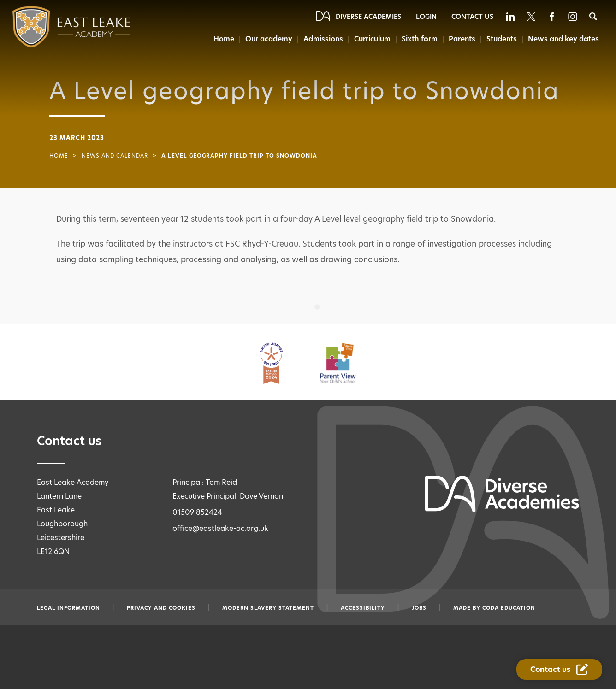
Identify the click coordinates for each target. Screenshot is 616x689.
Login (426, 17)
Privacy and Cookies (161, 608)
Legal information (68, 608)
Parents (462, 39)
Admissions (322, 39)
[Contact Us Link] (559, 669)
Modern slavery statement (268, 608)
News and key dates (564, 39)
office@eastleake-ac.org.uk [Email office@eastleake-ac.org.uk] (220, 528)
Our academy (267, 39)
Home (222, 39)
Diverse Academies (368, 17)
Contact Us (472, 17)
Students (502, 39)
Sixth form (419, 39)
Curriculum (371, 39)
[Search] (593, 16)
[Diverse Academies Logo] (53, 27)
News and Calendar (115, 156)
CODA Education (509, 608)
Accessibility (363, 608)
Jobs (419, 608)
